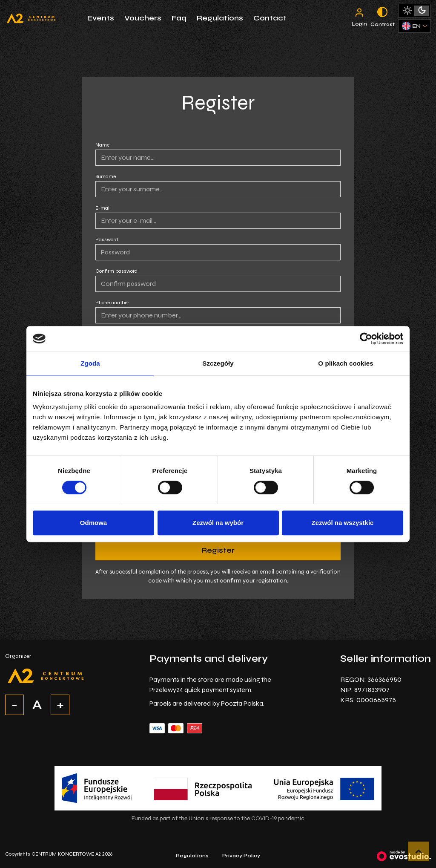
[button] (419, 851)
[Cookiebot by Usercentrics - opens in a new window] (366, 339)
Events (101, 18)
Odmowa (93, 523)
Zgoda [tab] (90, 363)
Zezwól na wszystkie (343, 523)
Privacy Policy (241, 856)
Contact (270, 18)
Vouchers (143, 18)
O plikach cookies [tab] (346, 363)
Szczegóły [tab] (218, 363)
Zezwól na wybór (218, 523)
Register (218, 550)
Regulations (220, 18)
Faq (179, 18)
